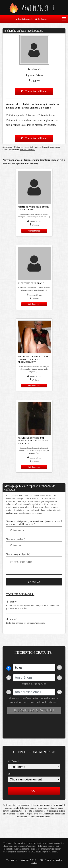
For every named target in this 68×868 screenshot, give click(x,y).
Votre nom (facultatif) (16, 539)
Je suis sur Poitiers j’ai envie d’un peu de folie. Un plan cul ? (33, 441)
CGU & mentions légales (51, 860)
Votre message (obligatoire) (18, 554)
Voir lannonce (34, 231)
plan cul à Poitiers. (27, 150)
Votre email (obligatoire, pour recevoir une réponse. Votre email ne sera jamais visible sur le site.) (34, 523)
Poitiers (36, 81)
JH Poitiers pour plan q (31, 283)
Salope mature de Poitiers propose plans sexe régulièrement (33, 359)
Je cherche (13, 761)
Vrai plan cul (12, 860)
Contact (34, 863)
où (9, 774)
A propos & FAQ (29, 860)
